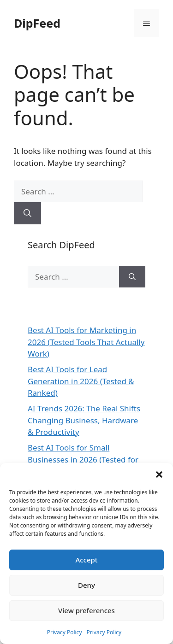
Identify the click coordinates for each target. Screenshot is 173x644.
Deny (86, 585)
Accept (86, 560)
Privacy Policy (65, 632)
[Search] (27, 213)
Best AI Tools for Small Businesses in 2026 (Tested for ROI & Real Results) (83, 459)
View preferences (86, 610)
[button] (159, 474)
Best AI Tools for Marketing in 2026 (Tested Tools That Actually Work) (86, 342)
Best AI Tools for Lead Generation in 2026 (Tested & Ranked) (81, 381)
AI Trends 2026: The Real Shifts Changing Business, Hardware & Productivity (84, 420)
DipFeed (37, 23)
